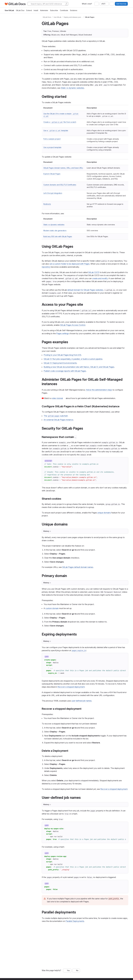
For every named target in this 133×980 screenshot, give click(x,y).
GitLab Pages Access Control (73, 325)
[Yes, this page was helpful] (67, 971)
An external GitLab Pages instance (58, 420)
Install (36, 10)
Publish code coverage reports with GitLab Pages (65, 371)
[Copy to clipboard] (124, 461)
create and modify (100, 278)
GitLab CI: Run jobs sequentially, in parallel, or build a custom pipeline (73, 359)
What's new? (87, 4)
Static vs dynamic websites (72, 88)
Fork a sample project (52, 139)
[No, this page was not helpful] (76, 971)
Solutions (74, 10)
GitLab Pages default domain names (78, 567)
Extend (29, 10)
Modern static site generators (55, 231)
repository (46, 267)
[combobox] (97, 4)
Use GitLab (9, 10)
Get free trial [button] (121, 4)
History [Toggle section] (47, 531)
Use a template (56, 130)
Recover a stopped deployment (71, 687)
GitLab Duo (20, 10)
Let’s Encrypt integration (53, 193)
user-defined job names (82, 701)
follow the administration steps (99, 390)
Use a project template (52, 147)
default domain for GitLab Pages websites (85, 290)
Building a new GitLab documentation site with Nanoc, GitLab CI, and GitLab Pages (79, 367)
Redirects (47, 204)
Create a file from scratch (60, 122)
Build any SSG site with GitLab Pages (58, 236)
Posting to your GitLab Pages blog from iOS (62, 355)
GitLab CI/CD (94, 272)
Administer (44, 10)
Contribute (64, 10)
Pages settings (63, 333)
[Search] (48, 4)
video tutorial (57, 398)
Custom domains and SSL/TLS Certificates (60, 185)
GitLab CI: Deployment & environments (60, 363)
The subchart (56, 416)
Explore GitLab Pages (52, 174)
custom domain (52, 608)
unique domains (104, 513)
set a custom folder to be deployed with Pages (70, 264)
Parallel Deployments (75, 921)
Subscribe (54, 10)
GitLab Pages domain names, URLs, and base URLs (63, 168)
